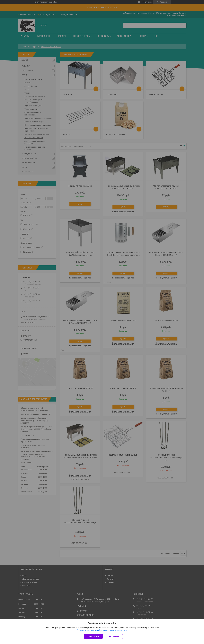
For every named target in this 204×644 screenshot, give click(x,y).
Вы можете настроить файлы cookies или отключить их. (101, 630)
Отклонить (114, 636)
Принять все (93, 636)
